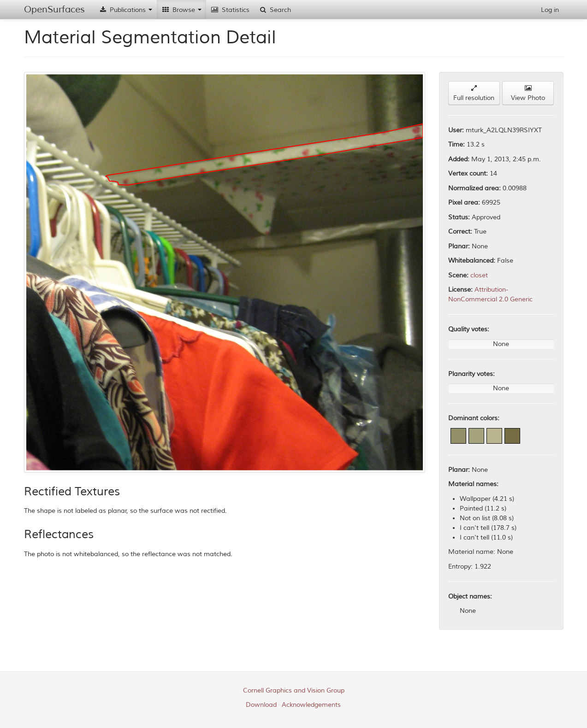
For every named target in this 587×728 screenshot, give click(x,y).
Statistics (230, 10)
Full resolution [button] (474, 93)
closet (479, 275)
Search (275, 10)
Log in (550, 10)
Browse (181, 10)
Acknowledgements (311, 705)
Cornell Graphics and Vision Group (294, 690)
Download (261, 705)
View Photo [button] (528, 93)
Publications (125, 10)
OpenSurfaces (54, 9)
